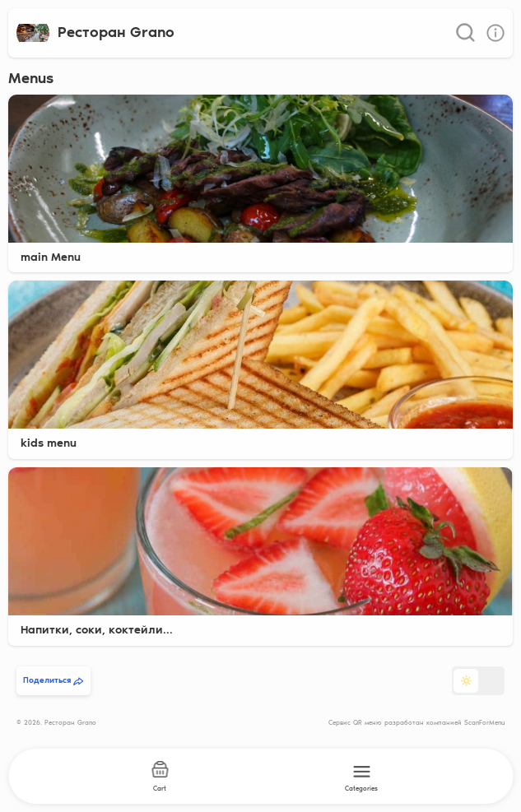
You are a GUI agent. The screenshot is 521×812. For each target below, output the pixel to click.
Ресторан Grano (116, 32)
